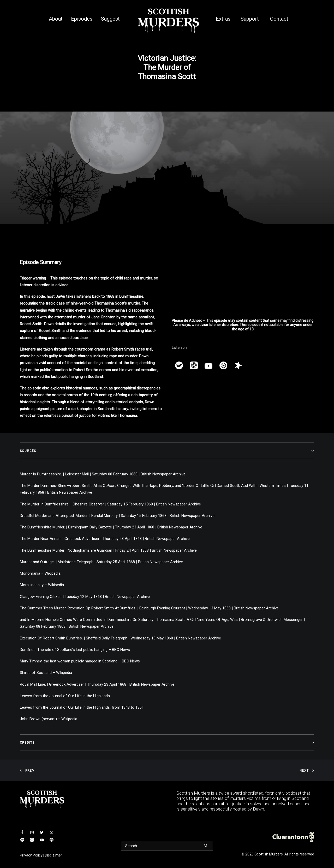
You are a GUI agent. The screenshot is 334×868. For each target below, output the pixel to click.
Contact (279, 19)
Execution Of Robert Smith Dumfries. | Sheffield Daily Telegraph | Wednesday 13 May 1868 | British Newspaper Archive (120, 638)
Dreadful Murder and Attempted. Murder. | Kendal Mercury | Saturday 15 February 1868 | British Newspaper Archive (117, 516)
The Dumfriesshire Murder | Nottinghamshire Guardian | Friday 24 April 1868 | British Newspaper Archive (108, 550)
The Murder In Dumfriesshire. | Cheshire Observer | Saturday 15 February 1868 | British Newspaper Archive (110, 504)
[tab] (167, 451)
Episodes (82, 19)
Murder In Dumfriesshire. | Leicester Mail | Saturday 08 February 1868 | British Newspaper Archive (103, 474)
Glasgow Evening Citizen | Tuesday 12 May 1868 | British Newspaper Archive (85, 597)
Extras (223, 19)
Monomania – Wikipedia (40, 573)
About (56, 19)
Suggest (110, 19)
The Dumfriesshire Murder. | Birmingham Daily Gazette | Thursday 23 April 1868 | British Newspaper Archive (111, 527)
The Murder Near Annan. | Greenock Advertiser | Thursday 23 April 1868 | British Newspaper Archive (105, 539)
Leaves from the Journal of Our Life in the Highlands (65, 696)
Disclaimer (53, 855)
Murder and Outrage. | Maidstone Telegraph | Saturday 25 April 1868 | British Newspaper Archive (101, 562)
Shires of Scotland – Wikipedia (46, 673)
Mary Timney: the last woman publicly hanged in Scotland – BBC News (80, 661)
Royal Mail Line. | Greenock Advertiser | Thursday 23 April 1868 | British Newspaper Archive (97, 684)
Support (250, 19)
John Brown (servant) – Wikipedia (49, 719)
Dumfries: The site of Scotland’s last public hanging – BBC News (75, 650)
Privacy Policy (31, 855)
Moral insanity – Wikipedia (42, 585)
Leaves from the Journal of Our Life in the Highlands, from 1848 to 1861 (82, 707)
